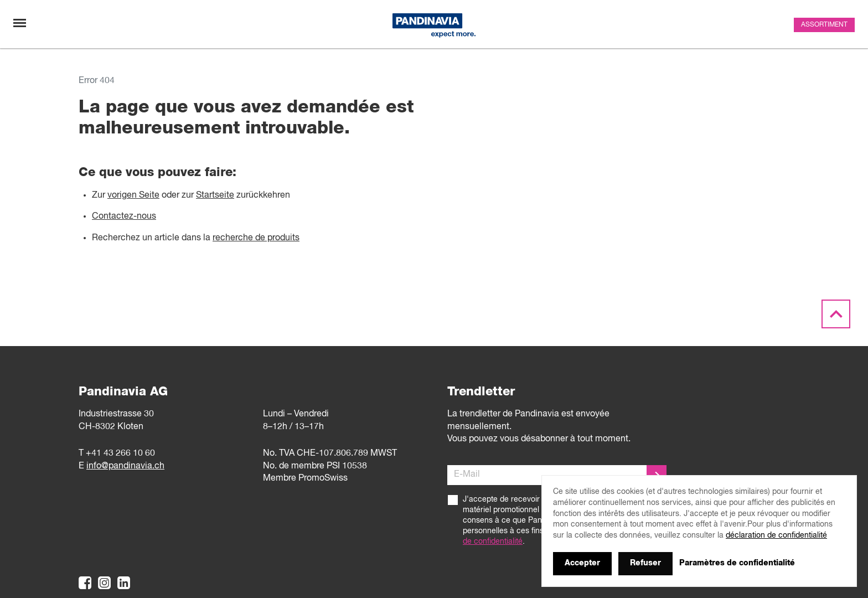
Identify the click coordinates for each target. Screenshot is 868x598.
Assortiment (824, 25)
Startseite (215, 195)
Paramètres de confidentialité (737, 563)
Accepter (582, 563)
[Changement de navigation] (20, 23)
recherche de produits (256, 238)
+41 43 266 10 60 (120, 453)
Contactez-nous (124, 216)
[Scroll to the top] (836, 315)
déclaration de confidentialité (776, 535)
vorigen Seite (133, 195)
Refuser (645, 563)
